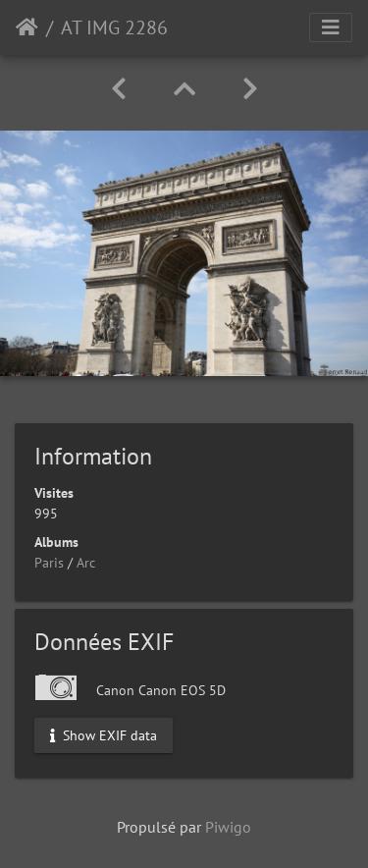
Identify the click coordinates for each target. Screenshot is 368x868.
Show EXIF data (104, 734)
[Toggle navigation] (331, 27)
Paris (49, 563)
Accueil (27, 27)
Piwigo (228, 827)
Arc (86, 563)
